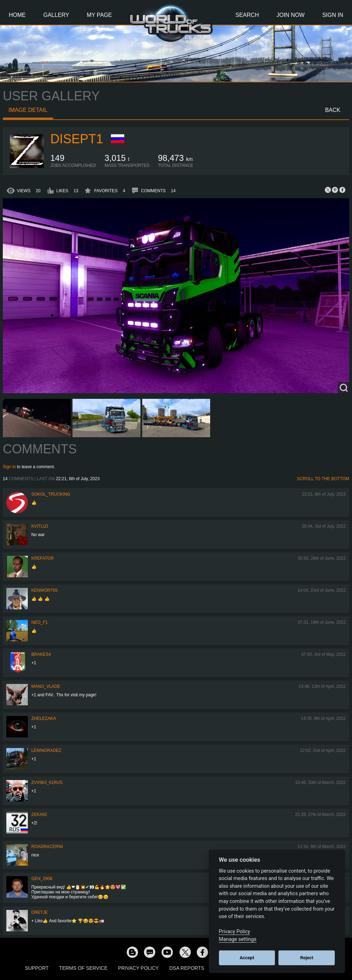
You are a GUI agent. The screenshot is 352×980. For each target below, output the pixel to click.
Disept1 (77, 139)
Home (17, 15)
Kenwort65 (44, 590)
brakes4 (41, 654)
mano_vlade (46, 686)
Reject (307, 958)
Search (247, 15)
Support (37, 968)
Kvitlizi (40, 526)
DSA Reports (187, 968)
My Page (99, 15)
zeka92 (39, 815)
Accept (247, 958)
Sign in (9, 467)
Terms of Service (83, 968)
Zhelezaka (44, 718)
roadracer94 (47, 847)
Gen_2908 (42, 879)
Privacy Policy (139, 968)
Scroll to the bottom (323, 479)
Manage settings (238, 939)
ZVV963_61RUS (47, 783)
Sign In (333, 15)
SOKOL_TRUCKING (51, 494)
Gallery (56, 15)
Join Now (290, 15)
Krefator (43, 558)
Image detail (28, 110)
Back (333, 110)
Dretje (40, 912)
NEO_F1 (40, 622)
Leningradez (46, 750)
